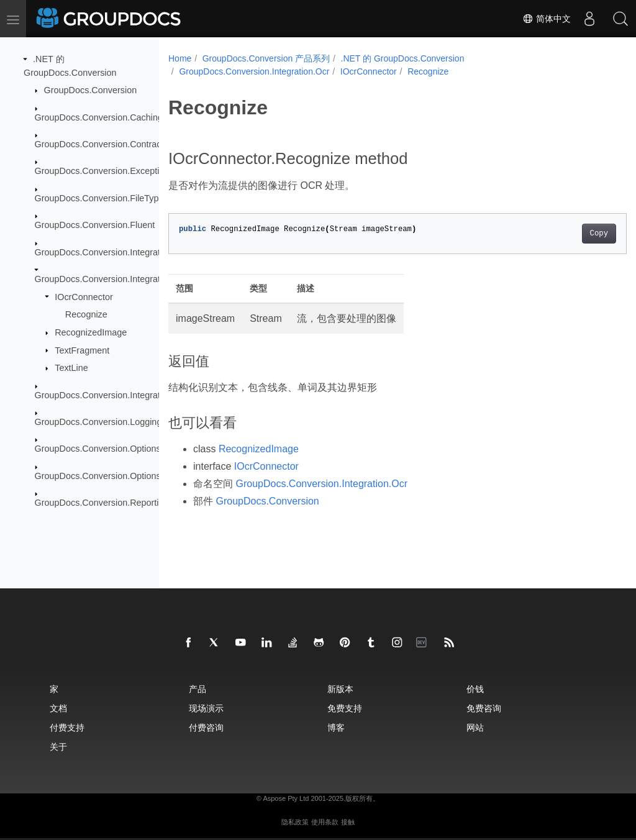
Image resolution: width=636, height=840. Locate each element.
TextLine (71, 368)
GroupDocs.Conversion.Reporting (102, 503)
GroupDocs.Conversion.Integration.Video (116, 395)
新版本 (340, 689)
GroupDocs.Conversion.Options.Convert (115, 449)
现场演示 (206, 708)
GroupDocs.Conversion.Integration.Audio (116, 252)
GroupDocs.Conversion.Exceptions (104, 171)
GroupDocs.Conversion (91, 90)
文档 (58, 708)
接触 (348, 822)
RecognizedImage (91, 332)
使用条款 (325, 822)
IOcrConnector (84, 296)
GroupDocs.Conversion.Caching (99, 117)
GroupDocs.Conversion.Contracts (102, 144)
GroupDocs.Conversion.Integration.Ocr (112, 279)
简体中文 (547, 19)
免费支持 (345, 708)
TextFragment (82, 350)
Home (180, 58)
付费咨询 (206, 727)
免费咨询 (484, 708)
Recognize (86, 314)
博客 (336, 727)
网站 (475, 727)
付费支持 (67, 727)
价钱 (475, 689)
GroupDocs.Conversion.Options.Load (109, 476)
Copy (567, 234)
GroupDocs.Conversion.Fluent (95, 225)
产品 (198, 689)
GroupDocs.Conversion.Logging (98, 422)
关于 (58, 746)
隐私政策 (295, 822)
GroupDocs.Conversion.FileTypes (102, 198)
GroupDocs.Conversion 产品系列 (266, 58)
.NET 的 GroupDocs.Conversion (403, 58)
